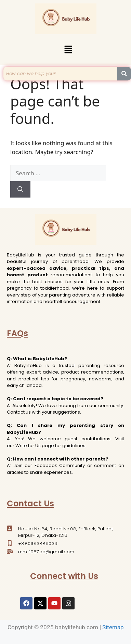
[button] (68, 50)
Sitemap (113, 627)
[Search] (20, 189)
